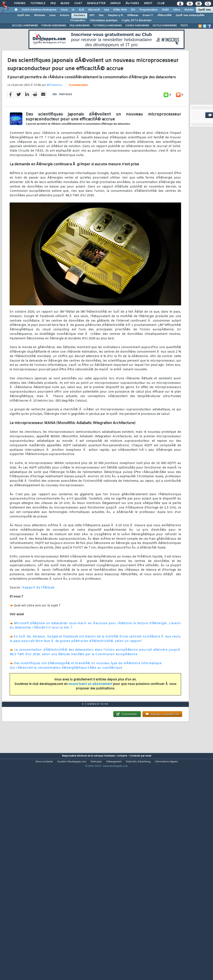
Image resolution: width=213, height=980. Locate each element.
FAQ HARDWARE (79, 26)
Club (161, 3)
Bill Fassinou (54, 114)
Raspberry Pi (115, 15)
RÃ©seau (133, 15)
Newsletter (96, 3)
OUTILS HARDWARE (165, 26)
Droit (148, 3)
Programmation (148, 10)
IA (73, 10)
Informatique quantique (104, 21)
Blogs (65, 3)
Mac (101, 15)
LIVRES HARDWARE (137, 26)
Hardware (79, 15)
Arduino (64, 15)
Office (177, 10)
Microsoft (94, 10)
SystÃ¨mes (205, 10)
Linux (52, 15)
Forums (20, 3)
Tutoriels (38, 3)
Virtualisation (78, 21)
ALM (81, 10)
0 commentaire (78, 114)
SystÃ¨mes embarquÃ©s (190, 15)
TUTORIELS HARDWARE (107, 26)
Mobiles (189, 10)
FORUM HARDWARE (54, 26)
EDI (133, 10)
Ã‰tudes (132, 3)
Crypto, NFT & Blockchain (137, 21)
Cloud (64, 10)
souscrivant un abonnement (91, 713)
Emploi (115, 3)
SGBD (165, 10)
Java (106, 10)
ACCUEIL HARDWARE (25, 26)
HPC (92, 15)
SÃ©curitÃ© (164, 15)
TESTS (184, 26)
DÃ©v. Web (120, 10)
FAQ (53, 3)
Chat (78, 3)
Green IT (148, 15)
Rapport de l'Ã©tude (39, 617)
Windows (40, 15)
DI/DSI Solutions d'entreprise (39, 10)
